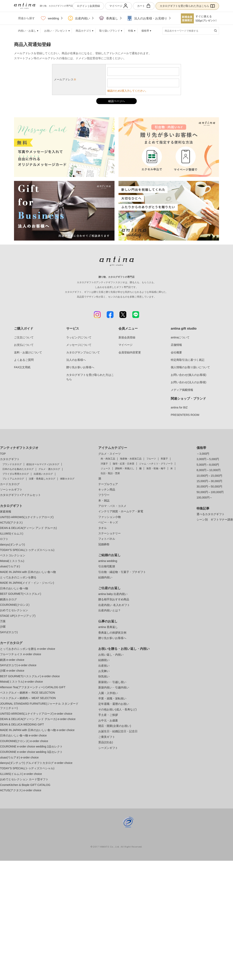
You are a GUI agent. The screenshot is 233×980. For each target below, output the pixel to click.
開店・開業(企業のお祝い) (115, 726)
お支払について (24, 345)
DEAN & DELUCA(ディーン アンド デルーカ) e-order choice (38, 719)
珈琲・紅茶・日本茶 (124, 464)
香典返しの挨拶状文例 (112, 633)
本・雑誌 (104, 501)
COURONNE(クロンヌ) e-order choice (24, 741)
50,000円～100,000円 (210, 492)
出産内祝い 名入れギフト (114, 605)
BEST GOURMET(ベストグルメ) (21, 594)
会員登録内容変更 (130, 352)
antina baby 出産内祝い (113, 594)
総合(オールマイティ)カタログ (43, 464)
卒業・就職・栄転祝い (112, 698)
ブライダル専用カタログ (16, 474)
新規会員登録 (127, 337)
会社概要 (176, 352)
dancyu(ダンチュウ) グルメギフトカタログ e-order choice (36, 763)
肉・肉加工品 (108, 459)
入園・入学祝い (108, 693)
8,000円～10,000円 (209, 470)
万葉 (3, 621)
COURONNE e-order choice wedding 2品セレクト (31, 746)
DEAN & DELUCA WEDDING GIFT (22, 724)
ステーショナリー (109, 533)
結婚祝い (104, 660)
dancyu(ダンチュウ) (12, 545)
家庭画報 (6, 512)
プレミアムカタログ (13, 479)
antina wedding (108, 561)
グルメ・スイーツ (109, 454)
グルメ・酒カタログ (49, 469)
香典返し (109, 18)
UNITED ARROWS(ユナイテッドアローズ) (27, 517)
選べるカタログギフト (211, 514)
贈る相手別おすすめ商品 (114, 599)
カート (144, 6)
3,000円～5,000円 (208, 459)
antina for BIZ (179, 407)
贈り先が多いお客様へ (80, 367)
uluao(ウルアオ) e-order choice (19, 757)
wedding (50, 18)
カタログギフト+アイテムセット (20, 495)
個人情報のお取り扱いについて (190, 367)
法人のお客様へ (76, 360)
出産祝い (104, 666)
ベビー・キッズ (108, 522)
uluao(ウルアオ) (10, 566)
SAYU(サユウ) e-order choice (18, 665)
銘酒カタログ (8, 599)
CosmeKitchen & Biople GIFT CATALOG (25, 785)
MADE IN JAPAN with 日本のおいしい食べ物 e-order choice (37, 730)
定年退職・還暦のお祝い (114, 704)
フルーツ (151, 459)
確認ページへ (116, 101)
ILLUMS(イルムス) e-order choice (21, 774)
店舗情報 (176, 345)
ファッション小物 (109, 517)
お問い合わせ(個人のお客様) (188, 375)
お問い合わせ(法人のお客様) (188, 382)
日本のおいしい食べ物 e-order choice (23, 735)
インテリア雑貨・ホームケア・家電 (121, 511)
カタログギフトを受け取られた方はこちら (187, 6)
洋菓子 (104, 464)
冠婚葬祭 (104, 544)
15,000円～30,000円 (209, 481)
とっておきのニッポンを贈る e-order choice (28, 649)
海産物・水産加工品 (131, 459)
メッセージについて (79, 345)
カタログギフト (10, 459)
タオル (102, 528)
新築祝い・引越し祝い (112, 682)
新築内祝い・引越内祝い (114, 687)
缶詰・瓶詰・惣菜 (110, 473)
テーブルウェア (108, 484)
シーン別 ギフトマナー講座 (215, 520)
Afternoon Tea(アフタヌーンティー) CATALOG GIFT (33, 687)
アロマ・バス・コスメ (112, 506)
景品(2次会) (106, 742)
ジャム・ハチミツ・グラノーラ (156, 464)
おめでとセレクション (14, 610)
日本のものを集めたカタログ (18, 469)
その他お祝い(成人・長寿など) (117, 709)
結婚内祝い (105, 577)
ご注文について (24, 337)
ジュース (105, 468)
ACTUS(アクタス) (11, 523)
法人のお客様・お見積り (147, 18)
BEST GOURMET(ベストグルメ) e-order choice (30, 676)
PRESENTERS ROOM (185, 415)
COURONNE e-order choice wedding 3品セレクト (31, 752)
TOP (3, 454)
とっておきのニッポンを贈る (18, 577)
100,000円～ (204, 498)
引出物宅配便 (107, 566)
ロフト (4, 539)
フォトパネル (107, 539)
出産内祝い (79, 18)
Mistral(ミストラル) (12, 561)
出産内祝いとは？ (109, 610)
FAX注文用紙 (22, 367)
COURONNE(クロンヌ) (15, 605)
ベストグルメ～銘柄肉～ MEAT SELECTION (28, 698)
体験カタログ (67, 479)
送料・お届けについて (28, 352)
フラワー (104, 495)
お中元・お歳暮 (108, 720)
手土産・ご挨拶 (108, 715)
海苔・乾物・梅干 (156, 468)
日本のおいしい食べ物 (14, 588)
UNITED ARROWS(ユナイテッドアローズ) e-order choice (36, 714)
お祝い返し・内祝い (111, 655)
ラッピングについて (79, 337)
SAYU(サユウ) (9, 632)
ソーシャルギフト (11, 489)
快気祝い (104, 676)
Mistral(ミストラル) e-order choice (21, 682)
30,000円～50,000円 (209, 486)
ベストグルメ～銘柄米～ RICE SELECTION (28, 693)
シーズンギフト (108, 748)
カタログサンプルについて (83, 352)
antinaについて (180, 337)
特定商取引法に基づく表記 (188, 360)
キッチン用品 (107, 489)
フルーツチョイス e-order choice (21, 654)
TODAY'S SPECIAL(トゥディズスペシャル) (27, 550)
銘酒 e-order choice (12, 660)
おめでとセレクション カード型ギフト (24, 779)
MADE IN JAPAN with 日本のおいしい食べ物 (28, 572)
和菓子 (164, 459)
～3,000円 (203, 454)
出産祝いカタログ (43, 474)
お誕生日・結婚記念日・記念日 (118, 731)
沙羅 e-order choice (12, 671)
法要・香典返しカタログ (42, 479)
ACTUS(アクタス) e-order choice (21, 790)
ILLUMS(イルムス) (12, 534)
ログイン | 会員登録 (88, 6)
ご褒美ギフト (107, 737)
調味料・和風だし (125, 468)
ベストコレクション (13, 555)
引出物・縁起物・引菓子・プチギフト (122, 572)
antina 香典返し (108, 627)
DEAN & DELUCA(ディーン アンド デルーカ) (28, 528)
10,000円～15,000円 (209, 476)
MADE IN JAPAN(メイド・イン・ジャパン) (27, 583)
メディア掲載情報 (182, 390)
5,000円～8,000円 (208, 465)
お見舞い (104, 671)
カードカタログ (10, 484)
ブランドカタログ (12, 464)
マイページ (119, 6)
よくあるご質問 (24, 360)
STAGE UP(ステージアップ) (18, 616)
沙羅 (3, 627)
